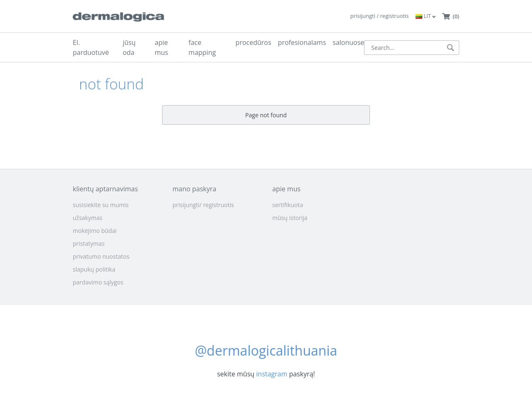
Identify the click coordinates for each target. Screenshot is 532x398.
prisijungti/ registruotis (203, 205)
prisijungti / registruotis (380, 16)
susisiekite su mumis (101, 205)
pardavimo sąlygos (98, 282)
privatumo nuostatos (101, 256)
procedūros (254, 42)
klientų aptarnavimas (105, 189)
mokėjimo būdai (95, 231)
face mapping (202, 47)
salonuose (348, 42)
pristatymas (89, 243)
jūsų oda (129, 47)
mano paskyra (194, 189)
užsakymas (87, 218)
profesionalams (302, 42)
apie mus (161, 47)
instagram (272, 374)
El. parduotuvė (91, 47)
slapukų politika (94, 269)
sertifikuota (288, 205)
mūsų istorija (290, 218)
